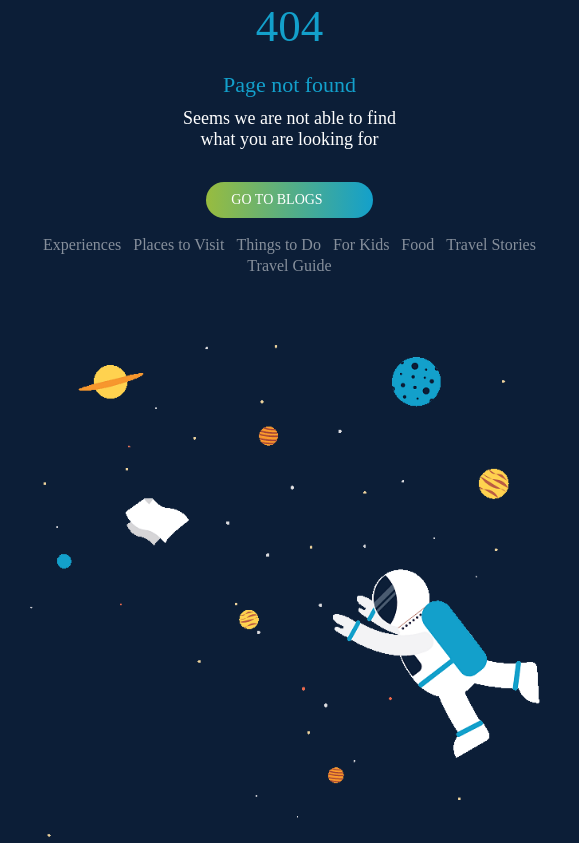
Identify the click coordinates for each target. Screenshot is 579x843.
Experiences (82, 244)
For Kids (361, 244)
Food (417, 244)
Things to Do (278, 244)
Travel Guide (289, 265)
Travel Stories (491, 244)
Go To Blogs (276, 199)
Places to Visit (178, 244)
